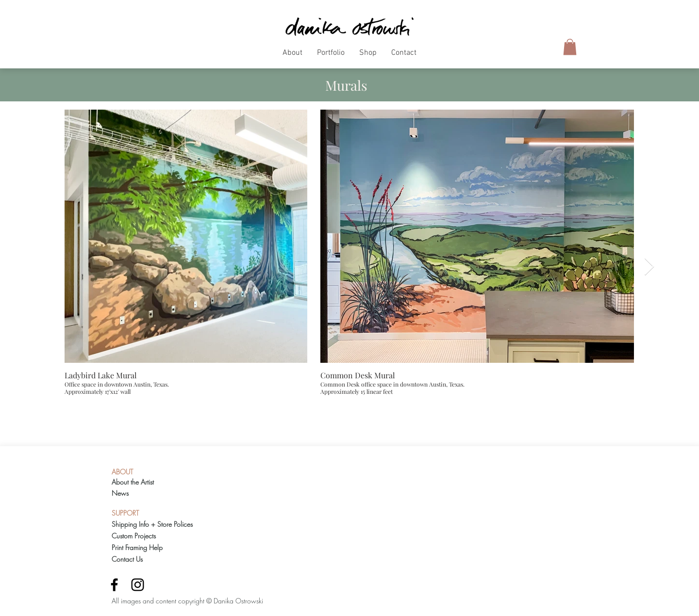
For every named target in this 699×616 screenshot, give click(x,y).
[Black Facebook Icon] (114, 585)
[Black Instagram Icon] (138, 585)
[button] (292, 56)
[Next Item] (649, 267)
